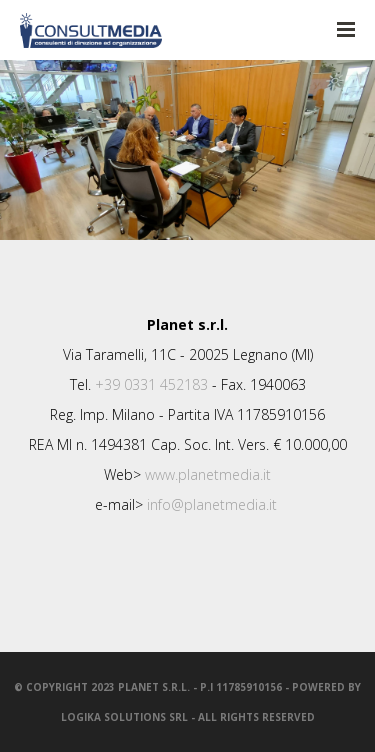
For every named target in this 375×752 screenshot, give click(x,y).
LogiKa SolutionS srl (124, 717)
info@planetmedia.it (212, 504)
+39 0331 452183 (151, 384)
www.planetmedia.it (208, 474)
